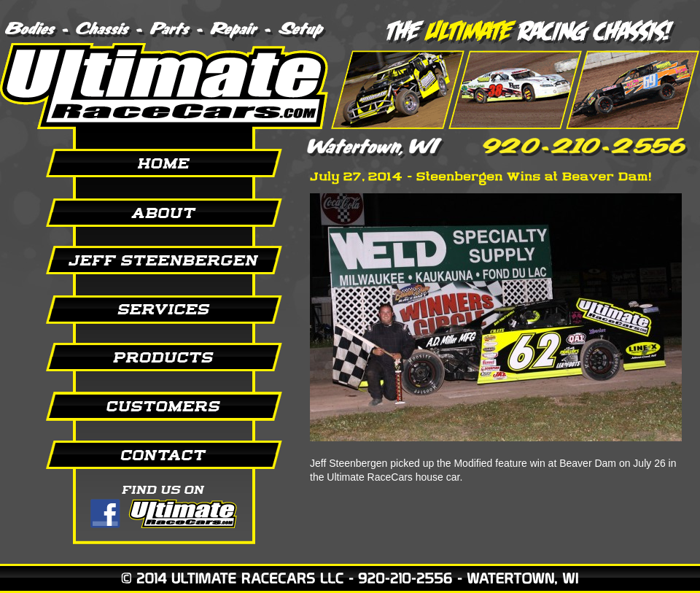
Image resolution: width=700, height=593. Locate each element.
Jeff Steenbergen (146, 260)
